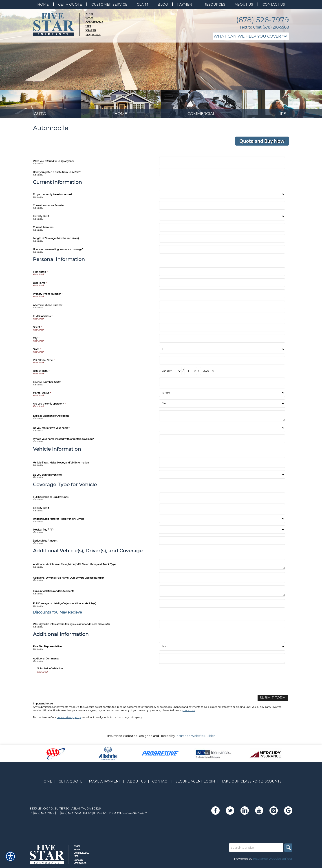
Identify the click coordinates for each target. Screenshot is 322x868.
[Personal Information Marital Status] (222, 395)
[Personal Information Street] (222, 329)
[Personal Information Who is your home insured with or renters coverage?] (222, 441)
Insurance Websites (122, 738)
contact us (189, 712)
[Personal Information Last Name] (222, 285)
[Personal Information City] (222, 341)
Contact (161, 783)
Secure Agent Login (195, 783)
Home (46, 783)
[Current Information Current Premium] (222, 229)
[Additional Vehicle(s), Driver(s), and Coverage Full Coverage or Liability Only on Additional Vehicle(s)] (222, 606)
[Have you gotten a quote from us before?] (222, 174)
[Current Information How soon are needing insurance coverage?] (222, 252)
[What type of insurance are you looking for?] (251, 36)
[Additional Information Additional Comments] (222, 661)
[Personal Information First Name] (222, 274)
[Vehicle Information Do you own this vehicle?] (222, 477)
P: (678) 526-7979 (42, 814)
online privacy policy (69, 719)
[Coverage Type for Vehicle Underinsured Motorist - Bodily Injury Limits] (222, 521)
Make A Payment (105, 783)
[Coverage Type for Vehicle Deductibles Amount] (222, 543)
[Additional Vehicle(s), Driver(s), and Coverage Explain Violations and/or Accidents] (222, 594)
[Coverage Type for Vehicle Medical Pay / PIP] (222, 532)
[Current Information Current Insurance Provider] (222, 208)
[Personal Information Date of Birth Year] (208, 373)
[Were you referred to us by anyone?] (222, 163)
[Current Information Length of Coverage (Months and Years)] (222, 241)
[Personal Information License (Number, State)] (222, 384)
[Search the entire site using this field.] (255, 849)
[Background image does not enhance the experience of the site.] (40, 105)
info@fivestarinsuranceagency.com (115, 814)
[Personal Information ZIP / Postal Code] (222, 362)
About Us (137, 783)
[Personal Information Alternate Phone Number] (222, 307)
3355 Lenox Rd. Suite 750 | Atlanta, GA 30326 (65, 810)
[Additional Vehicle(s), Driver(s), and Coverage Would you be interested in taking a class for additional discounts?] (222, 626)
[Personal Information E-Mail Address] (222, 318)
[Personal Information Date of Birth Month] (170, 373)
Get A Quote (71, 783)
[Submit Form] (275, 700)
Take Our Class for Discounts (252, 783)
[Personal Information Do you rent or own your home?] (222, 430)
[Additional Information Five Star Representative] (222, 649)
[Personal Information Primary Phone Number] (222, 296)
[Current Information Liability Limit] (222, 218)
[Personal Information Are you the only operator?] (222, 406)
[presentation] (71, 685)
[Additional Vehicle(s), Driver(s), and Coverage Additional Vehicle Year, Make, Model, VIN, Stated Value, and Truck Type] (222, 567)
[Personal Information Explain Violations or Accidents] (222, 418)
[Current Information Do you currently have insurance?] (222, 197)
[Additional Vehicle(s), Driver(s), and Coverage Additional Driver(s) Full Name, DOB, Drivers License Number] (222, 580)
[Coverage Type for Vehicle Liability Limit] (222, 510)
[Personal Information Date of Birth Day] (191, 373)
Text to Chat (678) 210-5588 (264, 27)
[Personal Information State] (222, 351)
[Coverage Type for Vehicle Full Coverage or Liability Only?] (222, 499)
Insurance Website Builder (195, 738)
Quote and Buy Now (262, 143)
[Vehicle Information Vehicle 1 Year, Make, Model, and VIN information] (222, 465)
